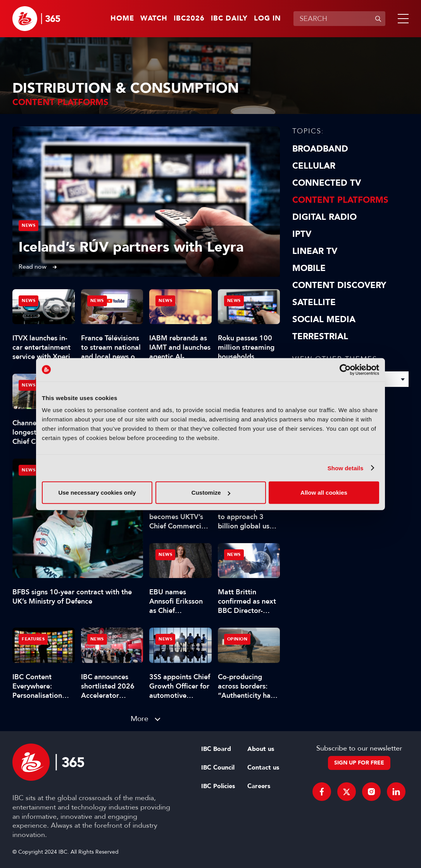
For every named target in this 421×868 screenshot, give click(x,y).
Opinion (237, 639)
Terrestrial (320, 337)
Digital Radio (324, 217)
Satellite (314, 302)
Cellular (314, 166)
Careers (259, 786)
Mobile (309, 268)
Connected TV (327, 183)
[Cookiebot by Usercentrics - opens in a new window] (345, 369)
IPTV (302, 234)
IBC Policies (218, 786)
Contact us (263, 768)
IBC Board (216, 749)
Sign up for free (359, 763)
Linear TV (315, 251)
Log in (267, 19)
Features (33, 639)
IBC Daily (229, 19)
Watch (154, 19)
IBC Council (218, 768)
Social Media (324, 319)
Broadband (320, 149)
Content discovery (339, 285)
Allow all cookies (324, 493)
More (140, 719)
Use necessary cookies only (97, 493)
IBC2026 (189, 19)
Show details (346, 468)
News (28, 225)
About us (261, 749)
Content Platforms (340, 200)
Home (122, 19)
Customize (211, 493)
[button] (402, 19)
